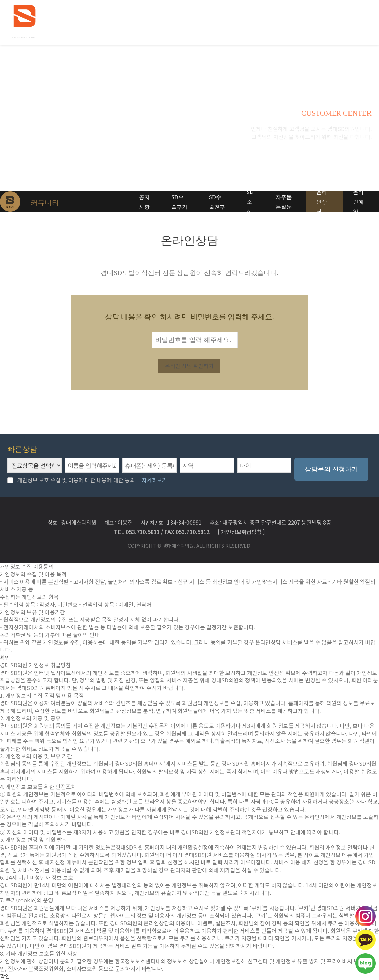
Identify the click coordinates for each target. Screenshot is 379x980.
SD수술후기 (179, 202)
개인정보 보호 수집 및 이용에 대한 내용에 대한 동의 (71, 480)
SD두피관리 (350, 22)
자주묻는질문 (284, 202)
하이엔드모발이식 (224, 22)
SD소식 (250, 202)
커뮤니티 (305, 22)
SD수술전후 (217, 202)
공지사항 (144, 202)
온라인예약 (358, 202)
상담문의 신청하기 (331, 469)
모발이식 (265, 22)
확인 (5, 657)
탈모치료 (183, 22)
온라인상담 (322, 202)
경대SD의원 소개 (139, 22)
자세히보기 (154, 480)
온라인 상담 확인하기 (189, 366)
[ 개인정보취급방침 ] (241, 531)
